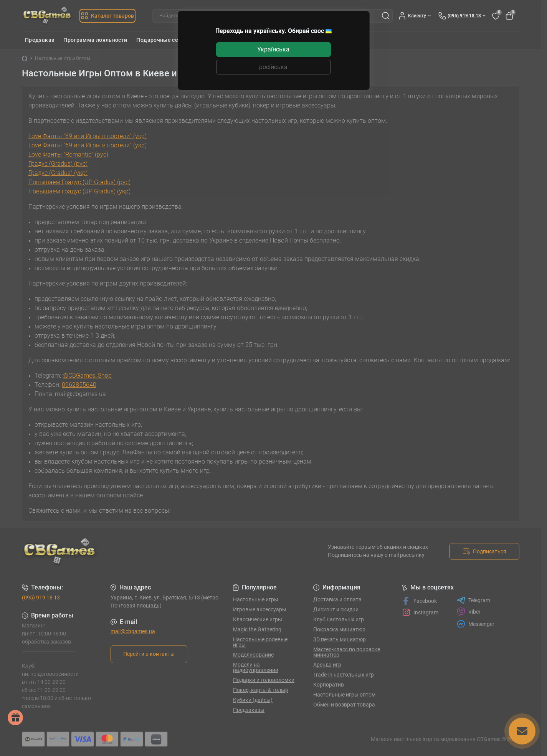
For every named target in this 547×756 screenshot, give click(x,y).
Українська (273, 49)
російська (273, 67)
